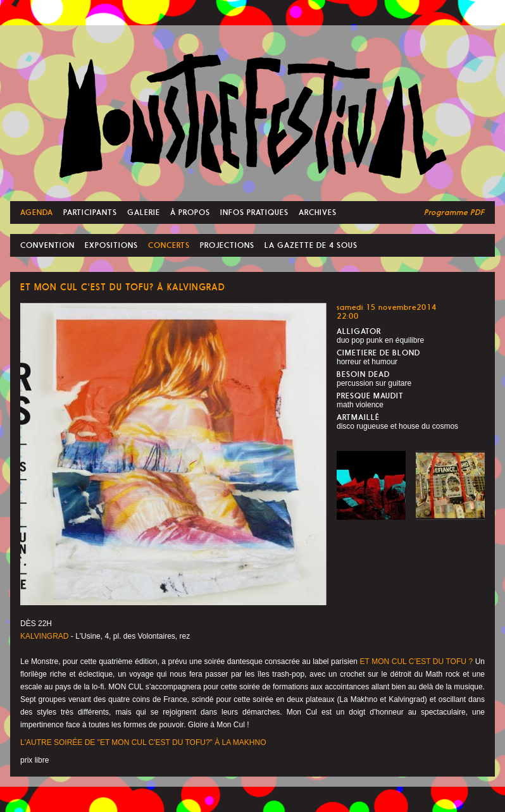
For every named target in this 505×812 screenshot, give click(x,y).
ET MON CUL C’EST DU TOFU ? (417, 661)
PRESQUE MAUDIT (370, 396)
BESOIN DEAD (363, 374)
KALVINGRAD (44, 636)
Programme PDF (454, 212)
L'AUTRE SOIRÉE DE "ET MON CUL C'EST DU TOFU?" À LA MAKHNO (143, 742)
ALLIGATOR (359, 331)
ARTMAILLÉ (358, 417)
